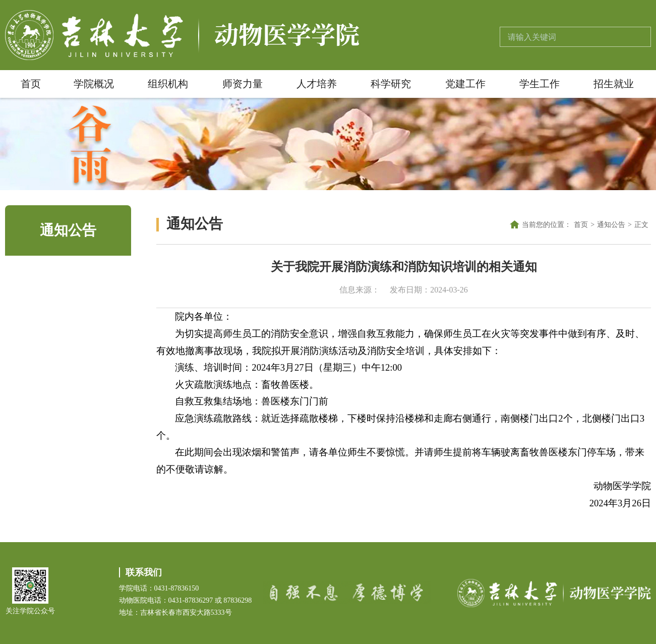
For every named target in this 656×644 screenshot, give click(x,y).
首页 (31, 84)
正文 (641, 225)
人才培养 (317, 84)
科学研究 (391, 84)
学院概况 (94, 84)
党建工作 (465, 84)
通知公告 (611, 225)
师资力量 (243, 84)
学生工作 (540, 84)
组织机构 (168, 84)
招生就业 (614, 84)
